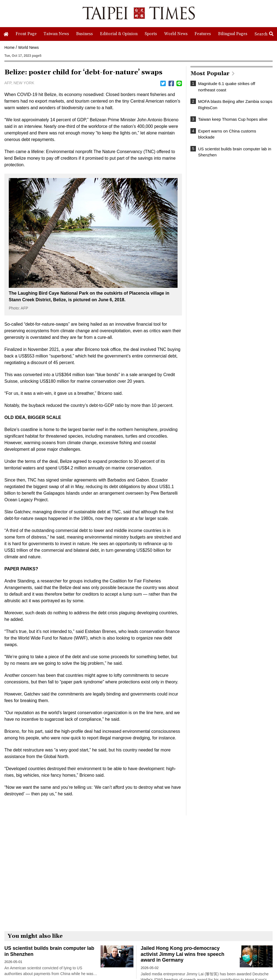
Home (9, 47)
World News (28, 47)
